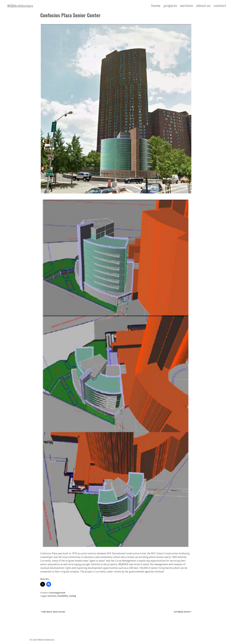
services (186, 6)
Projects (170, 6)
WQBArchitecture (20, 6)
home (156, 6)
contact (220, 6)
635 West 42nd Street (54, 612)
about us (203, 6)
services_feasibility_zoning (62, 596)
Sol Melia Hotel (182, 612)
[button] (116, 374)
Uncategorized (57, 593)
